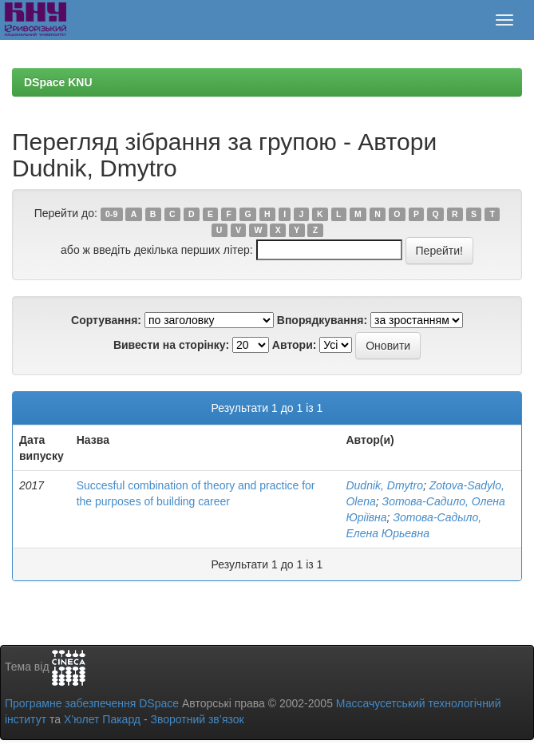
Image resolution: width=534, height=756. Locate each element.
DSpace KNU (58, 82)
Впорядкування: (322, 320)
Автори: (295, 345)
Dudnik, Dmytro (384, 485)
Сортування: (106, 320)
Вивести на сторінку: (171, 345)
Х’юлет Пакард (102, 719)
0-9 (111, 214)
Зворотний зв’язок (197, 719)
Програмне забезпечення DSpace (92, 703)
